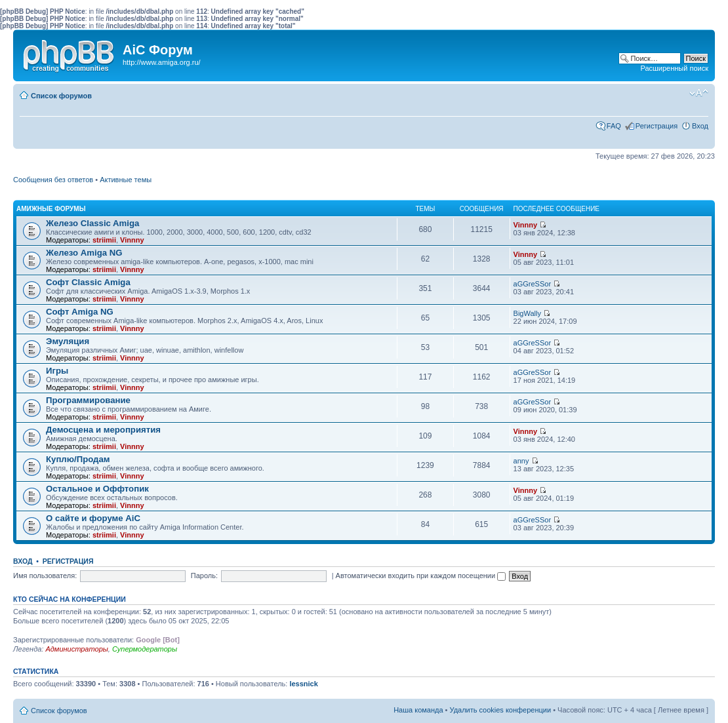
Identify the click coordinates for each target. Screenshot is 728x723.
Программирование (88, 400)
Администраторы (76, 649)
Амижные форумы (51, 209)
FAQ (614, 126)
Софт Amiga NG (80, 312)
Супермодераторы (145, 649)
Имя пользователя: (45, 576)
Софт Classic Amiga (88, 282)
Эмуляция (68, 341)
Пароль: (204, 576)
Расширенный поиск (674, 68)
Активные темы (126, 180)
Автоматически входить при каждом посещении (421, 576)
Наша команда (418, 710)
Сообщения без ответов (53, 180)
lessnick (303, 684)
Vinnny (132, 240)
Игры (57, 371)
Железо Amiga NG (84, 253)
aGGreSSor (532, 284)
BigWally (527, 313)
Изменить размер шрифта (699, 93)
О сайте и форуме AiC (93, 518)
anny (521, 461)
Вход (700, 126)
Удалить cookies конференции (501, 710)
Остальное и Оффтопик (97, 489)
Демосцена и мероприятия (103, 430)
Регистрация (657, 126)
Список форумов (61, 96)
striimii (104, 240)
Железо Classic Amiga (92, 223)
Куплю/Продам (78, 459)
